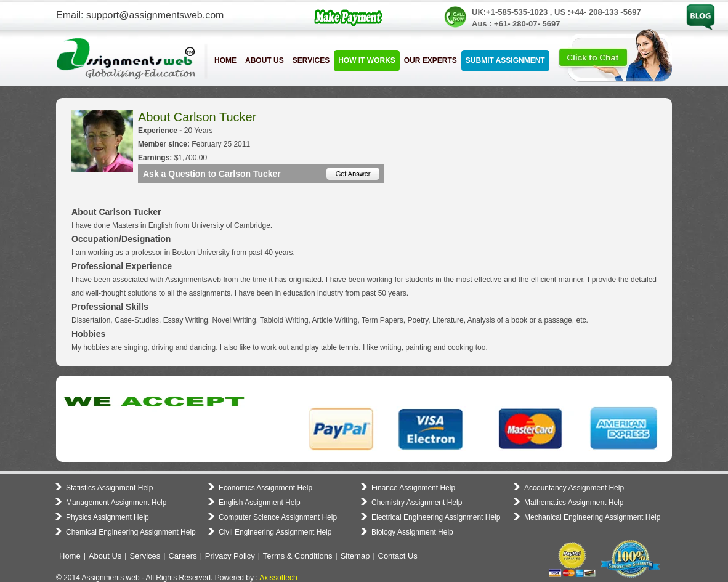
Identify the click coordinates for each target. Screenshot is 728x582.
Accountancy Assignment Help (574, 488)
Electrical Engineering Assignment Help (436, 517)
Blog (694, 8)
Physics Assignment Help (107, 517)
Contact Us (398, 556)
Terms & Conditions (298, 556)
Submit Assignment (505, 60)
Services (311, 60)
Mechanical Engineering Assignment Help (592, 517)
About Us (265, 60)
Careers (182, 556)
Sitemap (355, 556)
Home (225, 60)
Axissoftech (278, 578)
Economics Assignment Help (265, 488)
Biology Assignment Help (412, 532)
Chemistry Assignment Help (417, 503)
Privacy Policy (230, 556)
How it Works (367, 60)
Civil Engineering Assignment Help (275, 532)
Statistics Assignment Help (109, 488)
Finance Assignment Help (413, 488)
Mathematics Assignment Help (574, 503)
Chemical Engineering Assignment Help (131, 532)
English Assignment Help (260, 503)
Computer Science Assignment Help (278, 517)
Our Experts (431, 60)
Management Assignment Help (116, 503)
